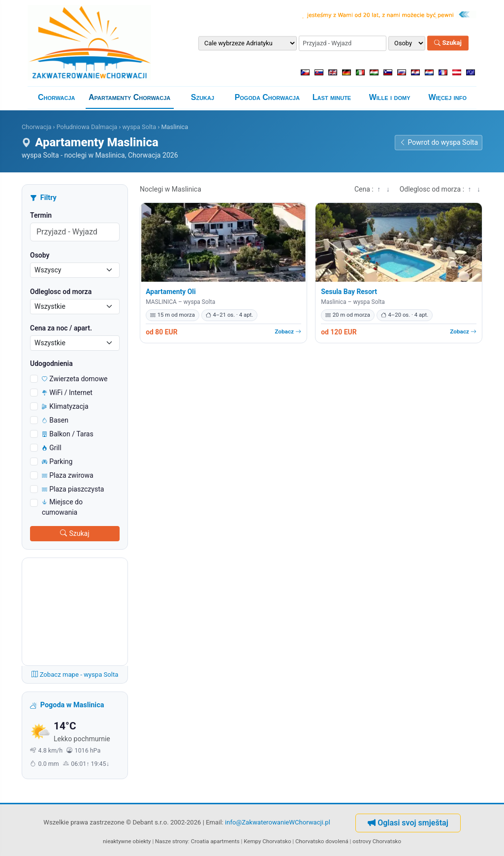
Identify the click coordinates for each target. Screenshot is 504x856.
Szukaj (448, 43)
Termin (41, 215)
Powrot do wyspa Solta (439, 142)
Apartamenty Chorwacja (129, 97)
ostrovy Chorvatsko (377, 841)
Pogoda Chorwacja (267, 97)
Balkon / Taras (68, 434)
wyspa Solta (139, 127)
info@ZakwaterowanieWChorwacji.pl (278, 822)
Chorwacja (57, 97)
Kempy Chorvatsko (267, 841)
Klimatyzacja (65, 406)
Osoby (40, 255)
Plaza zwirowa (68, 475)
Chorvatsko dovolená (322, 841)
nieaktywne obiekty (127, 841)
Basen (55, 420)
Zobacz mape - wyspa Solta (75, 675)
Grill (52, 448)
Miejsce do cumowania (62, 507)
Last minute (332, 97)
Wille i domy (390, 97)
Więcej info (447, 97)
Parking (57, 461)
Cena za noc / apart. (61, 328)
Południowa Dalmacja (87, 127)
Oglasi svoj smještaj (408, 823)
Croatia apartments (215, 841)
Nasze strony (172, 841)
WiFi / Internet (67, 393)
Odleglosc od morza (61, 292)
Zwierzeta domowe (75, 379)
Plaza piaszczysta (73, 489)
